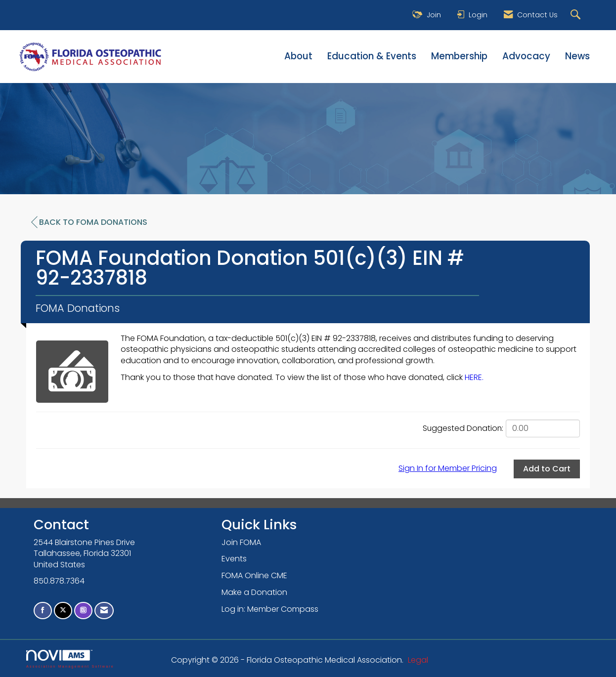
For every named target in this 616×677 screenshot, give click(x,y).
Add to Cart (547, 469)
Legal (418, 660)
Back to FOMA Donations (89, 222)
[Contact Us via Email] (104, 611)
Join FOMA (241, 542)
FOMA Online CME (254, 575)
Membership (459, 56)
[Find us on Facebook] (43, 611)
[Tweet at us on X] (63, 611)
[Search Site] (577, 15)
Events (234, 559)
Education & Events (372, 56)
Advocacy (526, 56)
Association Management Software (70, 659)
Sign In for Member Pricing (448, 468)
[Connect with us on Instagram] (83, 611)
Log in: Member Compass (270, 609)
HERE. (474, 377)
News (577, 56)
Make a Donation (254, 592)
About (298, 56)
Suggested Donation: (463, 428)
